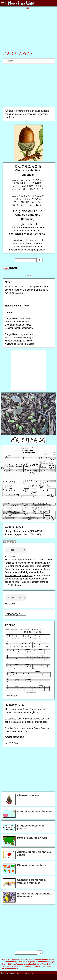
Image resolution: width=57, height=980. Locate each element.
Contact (12, 973)
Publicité (20, 973)
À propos (4, 973)
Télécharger (10, 556)
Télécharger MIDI (16, 614)
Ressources (30, 973)
